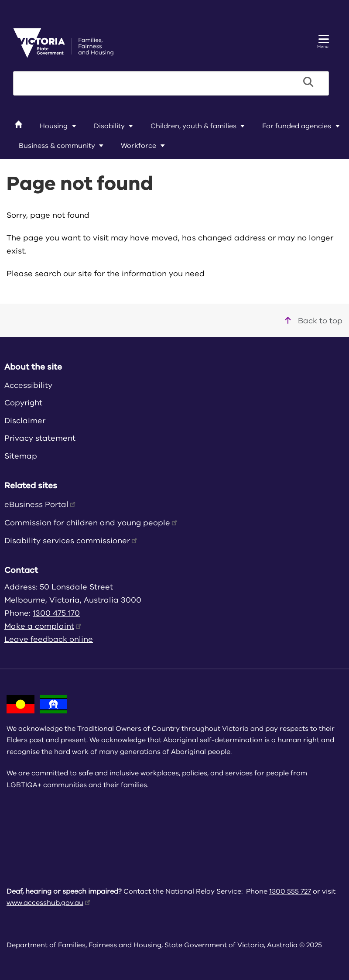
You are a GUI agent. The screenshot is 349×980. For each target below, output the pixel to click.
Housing (54, 126)
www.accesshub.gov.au (49, 903)
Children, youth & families (193, 126)
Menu (323, 42)
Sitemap (21, 456)
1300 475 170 (56, 613)
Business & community (57, 146)
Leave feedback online (49, 639)
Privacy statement (40, 438)
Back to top (314, 321)
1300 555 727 (290, 891)
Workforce (139, 146)
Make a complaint (43, 626)
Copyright (23, 403)
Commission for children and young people (91, 523)
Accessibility (28, 385)
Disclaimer (25, 421)
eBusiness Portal (41, 504)
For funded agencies (297, 126)
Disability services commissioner (71, 541)
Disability (109, 126)
